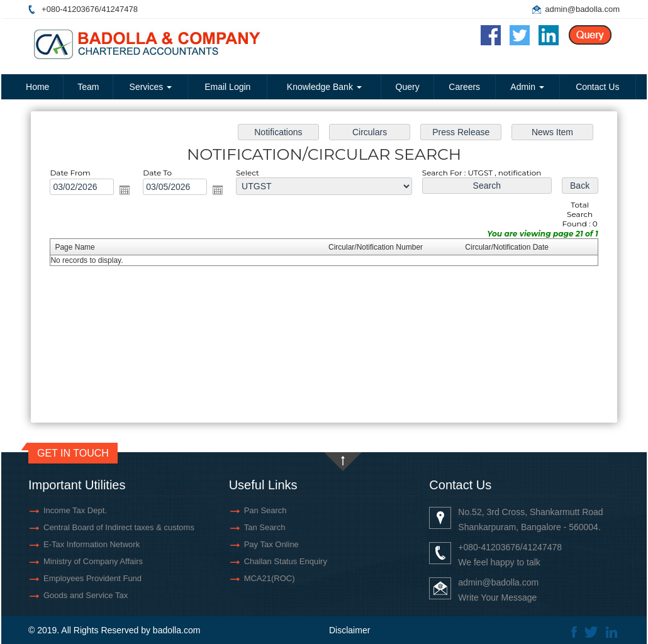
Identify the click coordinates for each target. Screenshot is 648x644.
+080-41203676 (70, 9)
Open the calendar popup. (129, 192)
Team (88, 87)
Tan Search (265, 527)
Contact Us (597, 87)
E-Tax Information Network (92, 544)
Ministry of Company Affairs (93, 561)
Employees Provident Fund (92, 578)
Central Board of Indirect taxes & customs (119, 527)
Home (37, 87)
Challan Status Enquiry (286, 561)
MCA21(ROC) (270, 578)
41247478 (120, 9)
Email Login (227, 87)
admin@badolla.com (582, 9)
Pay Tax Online (271, 544)
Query (408, 87)
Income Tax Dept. (75, 510)
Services (151, 87)
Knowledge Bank (324, 87)
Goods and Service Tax (86, 595)
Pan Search (265, 510)
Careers (464, 87)
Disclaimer (349, 630)
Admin (527, 87)
